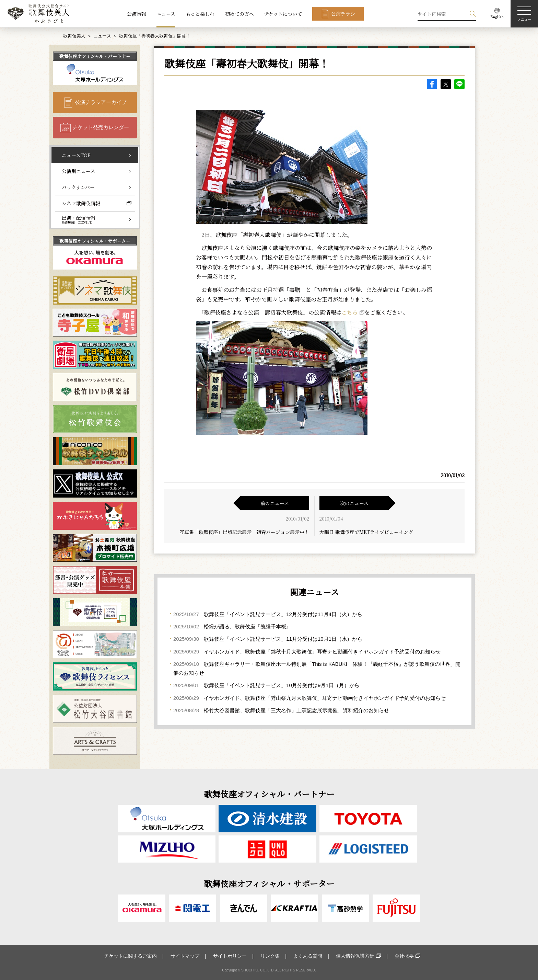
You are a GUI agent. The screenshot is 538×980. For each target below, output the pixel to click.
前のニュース (275, 503)
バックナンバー (78, 187)
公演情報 (137, 14)
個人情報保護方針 (355, 956)
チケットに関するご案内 (130, 956)
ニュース (166, 14)
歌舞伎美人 (74, 36)
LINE (459, 84)
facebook (432, 84)
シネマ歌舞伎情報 (81, 203)
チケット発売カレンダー (101, 127)
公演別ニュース (78, 171)
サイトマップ (185, 956)
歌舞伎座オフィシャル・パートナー (95, 56)
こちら (350, 312)
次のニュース (354, 503)
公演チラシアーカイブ (101, 102)
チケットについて (283, 14)
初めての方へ (239, 14)
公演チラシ (343, 14)
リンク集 (270, 956)
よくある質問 (308, 956)
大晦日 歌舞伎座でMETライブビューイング (366, 532)
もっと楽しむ (200, 14)
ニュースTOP (76, 155)
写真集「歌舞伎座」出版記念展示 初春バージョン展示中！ (244, 532)
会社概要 (404, 956)
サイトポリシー (230, 956)
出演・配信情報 (79, 219)
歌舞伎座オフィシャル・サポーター (95, 241)
